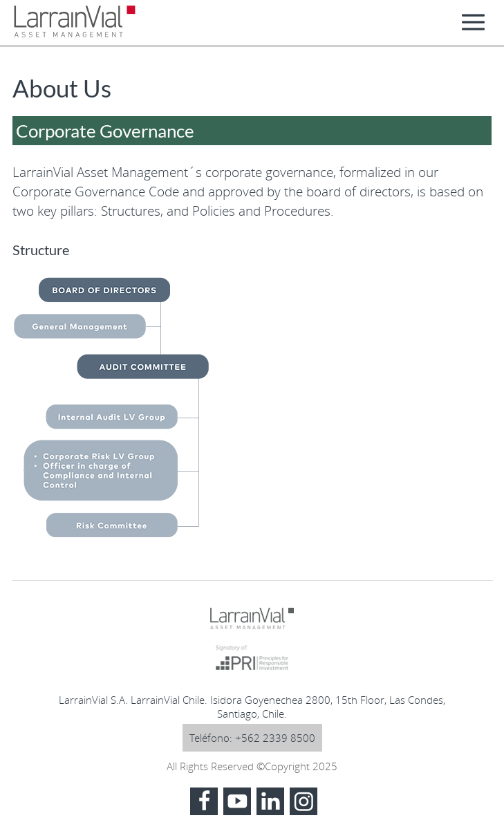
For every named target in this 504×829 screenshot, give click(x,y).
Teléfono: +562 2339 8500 (252, 738)
